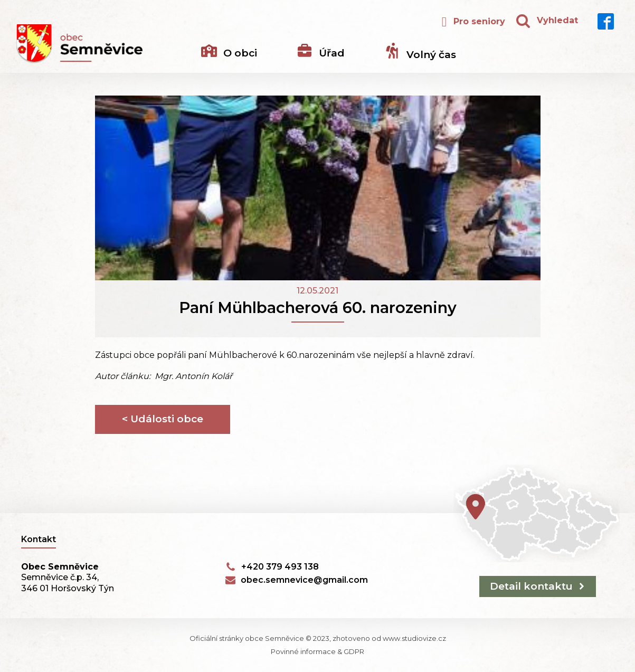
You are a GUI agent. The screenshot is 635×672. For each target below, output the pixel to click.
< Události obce (163, 419)
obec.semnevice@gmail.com (304, 580)
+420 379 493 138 (280, 567)
